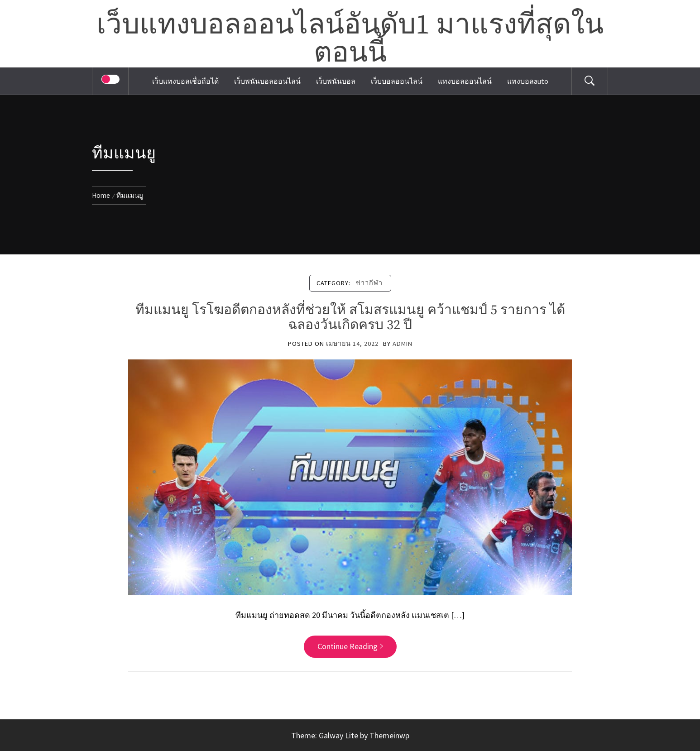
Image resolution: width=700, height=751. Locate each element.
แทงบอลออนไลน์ (465, 81)
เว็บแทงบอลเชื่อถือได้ (185, 81)
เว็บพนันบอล (336, 81)
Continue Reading (350, 646)
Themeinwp (389, 735)
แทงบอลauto (528, 81)
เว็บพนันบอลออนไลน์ (267, 81)
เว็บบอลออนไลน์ (397, 81)
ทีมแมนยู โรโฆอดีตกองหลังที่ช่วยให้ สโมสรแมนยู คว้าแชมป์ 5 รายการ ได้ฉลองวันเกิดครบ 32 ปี (350, 318)
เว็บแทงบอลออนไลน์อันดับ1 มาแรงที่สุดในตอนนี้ (350, 39)
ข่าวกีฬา (369, 283)
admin (403, 344)
